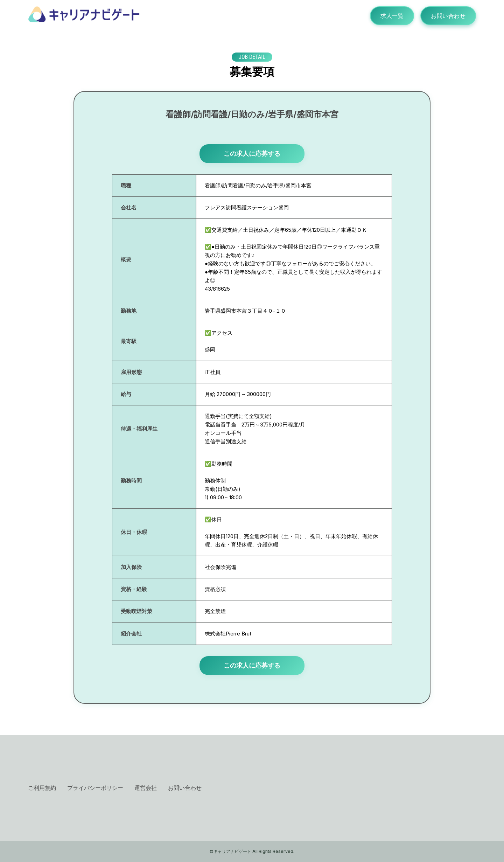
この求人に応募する (252, 154)
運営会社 (146, 788)
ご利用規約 (42, 788)
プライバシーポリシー (95, 788)
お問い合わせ (448, 16)
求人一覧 (392, 16)
